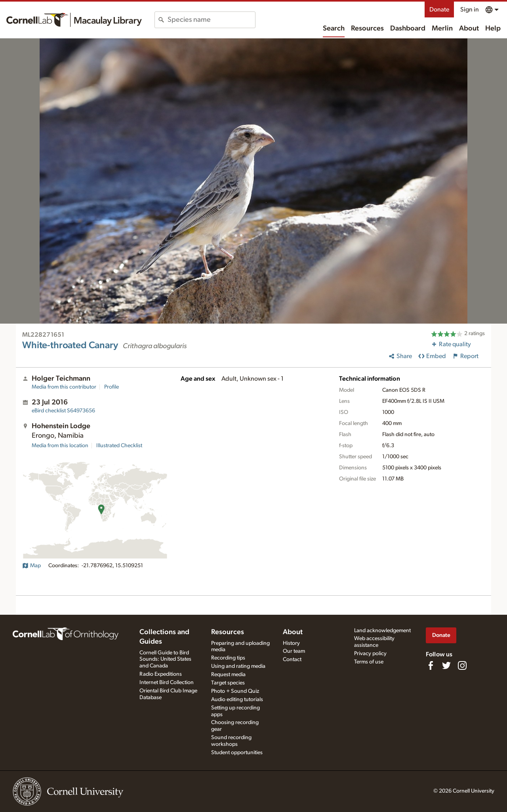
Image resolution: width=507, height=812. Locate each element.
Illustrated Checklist (119, 446)
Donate (439, 10)
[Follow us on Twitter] (446, 665)
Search (334, 29)
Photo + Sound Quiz (235, 691)
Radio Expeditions (161, 674)
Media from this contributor (64, 387)
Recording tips (228, 658)
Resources (367, 29)
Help (493, 29)
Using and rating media (238, 666)
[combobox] (211, 20)
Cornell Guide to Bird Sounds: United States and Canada (165, 660)
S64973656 (63, 411)
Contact (292, 660)
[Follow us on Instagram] (462, 665)
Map (31, 566)
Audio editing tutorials (237, 700)
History (291, 643)
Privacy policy (370, 654)
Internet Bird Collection (167, 682)
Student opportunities (237, 753)
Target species (228, 683)
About (469, 29)
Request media (228, 675)
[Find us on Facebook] (431, 665)
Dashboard (408, 29)
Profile (112, 387)
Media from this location (60, 446)
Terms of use (369, 662)
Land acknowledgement (382, 631)
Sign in (470, 10)
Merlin (442, 29)
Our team (294, 651)
